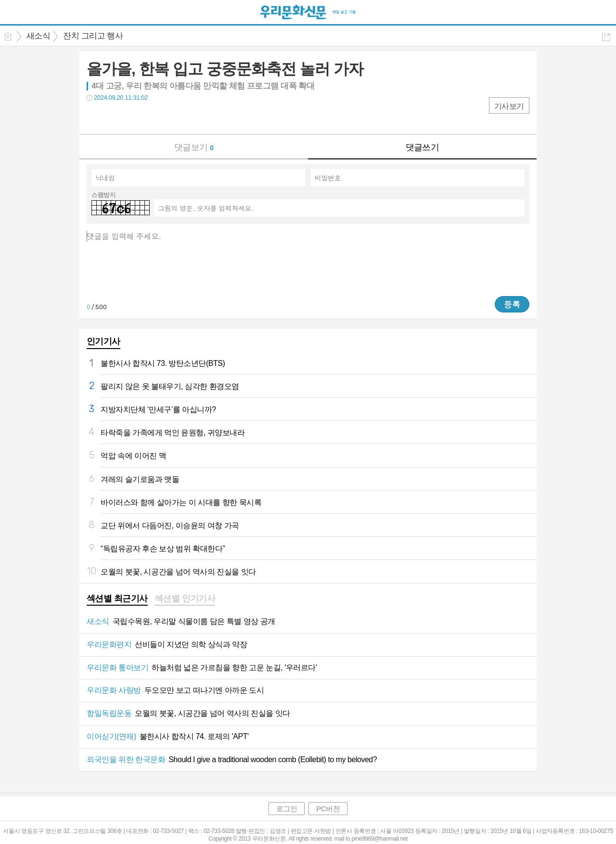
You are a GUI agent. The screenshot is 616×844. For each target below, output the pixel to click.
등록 (512, 304)
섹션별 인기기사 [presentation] (185, 598)
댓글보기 (194, 147)
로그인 (287, 809)
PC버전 (328, 809)
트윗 (114, 117)
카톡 (134, 117)
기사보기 (509, 106)
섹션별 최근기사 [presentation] (117, 598)
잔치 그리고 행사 (93, 36)
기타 (153, 117)
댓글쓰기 (423, 147)
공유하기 (606, 37)
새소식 (38, 36)
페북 (95, 117)
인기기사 (103, 341)
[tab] (117, 599)
